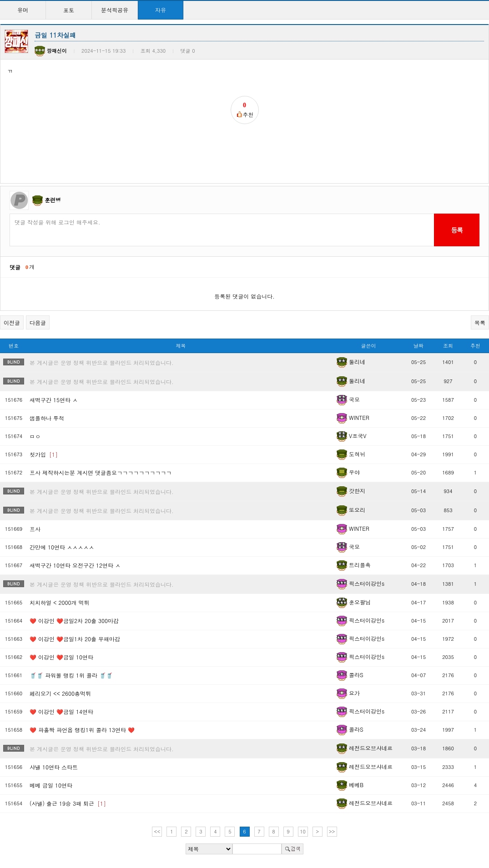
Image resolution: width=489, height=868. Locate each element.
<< (157, 831)
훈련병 (53, 200)
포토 (69, 10)
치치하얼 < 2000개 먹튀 (60, 602)
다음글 (38, 322)
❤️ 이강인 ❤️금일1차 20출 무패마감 (75, 639)
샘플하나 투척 (47, 418)
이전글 (12, 322)
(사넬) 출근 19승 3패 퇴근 (68, 803)
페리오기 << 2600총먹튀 (60, 693)
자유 (161, 10)
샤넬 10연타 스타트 (54, 767)
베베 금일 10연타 (51, 785)
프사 (35, 529)
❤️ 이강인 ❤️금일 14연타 (61, 711)
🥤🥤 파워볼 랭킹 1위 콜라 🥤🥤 (71, 675)
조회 (448, 346)
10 (303, 831)
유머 (23, 10)
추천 (475, 346)
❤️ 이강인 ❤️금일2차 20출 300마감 (74, 621)
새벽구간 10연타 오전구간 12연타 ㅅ (75, 565)
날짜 (418, 346)
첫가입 (44, 454)
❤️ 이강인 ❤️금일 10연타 (61, 657)
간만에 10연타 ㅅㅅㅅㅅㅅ (62, 547)
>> (332, 831)
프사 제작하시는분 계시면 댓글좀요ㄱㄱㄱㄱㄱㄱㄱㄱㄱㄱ (101, 472)
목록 (480, 322)
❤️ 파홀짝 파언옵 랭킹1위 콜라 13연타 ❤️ (82, 730)
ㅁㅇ (35, 436)
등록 (456, 230)
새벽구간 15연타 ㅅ (54, 400)
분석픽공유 (115, 10)
